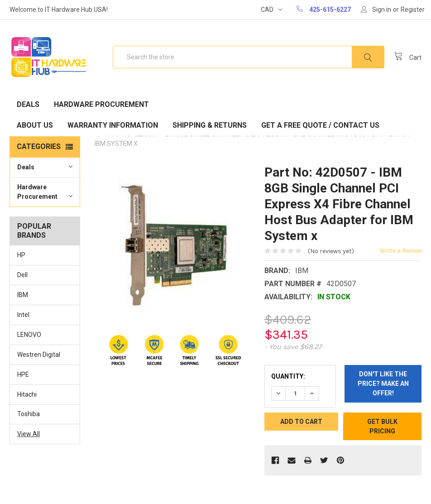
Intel (23, 315)
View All (29, 434)
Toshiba (29, 414)
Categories (39, 146)
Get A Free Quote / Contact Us (320, 125)
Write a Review (401, 251)
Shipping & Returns (210, 125)
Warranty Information (113, 125)
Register (413, 10)
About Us (35, 125)
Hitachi (27, 394)
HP (21, 255)
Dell (22, 275)
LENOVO (29, 335)
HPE (23, 374)
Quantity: (288, 376)
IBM (23, 295)
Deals (28, 104)
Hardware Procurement (101, 104)
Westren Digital (39, 355)
